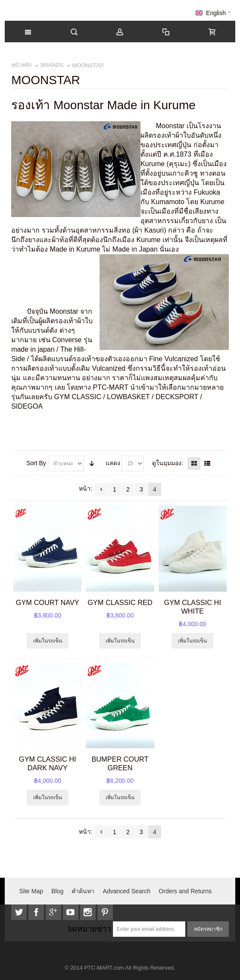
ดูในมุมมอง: (168, 463)
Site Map (31, 891)
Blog (57, 891)
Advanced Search (127, 891)
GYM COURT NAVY (48, 602)
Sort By (36, 463)
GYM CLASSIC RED (120, 602)
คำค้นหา (83, 891)
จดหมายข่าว (89, 929)
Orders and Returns (185, 891)
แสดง (113, 463)
